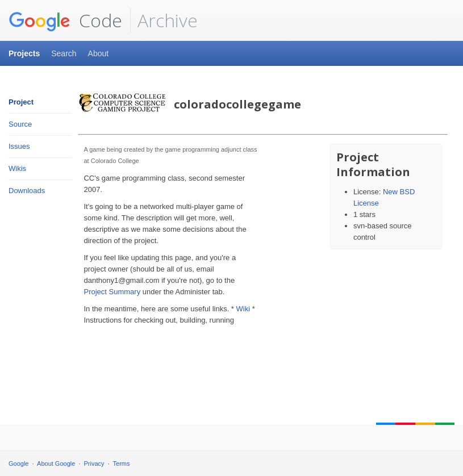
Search (64, 53)
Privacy (94, 464)
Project (21, 102)
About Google (56, 464)
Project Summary (112, 292)
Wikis (17, 168)
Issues (19, 146)
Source (20, 124)
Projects (24, 53)
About (99, 53)
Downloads (27, 191)
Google (18, 464)
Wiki (243, 309)
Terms (122, 464)
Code (65, 20)
